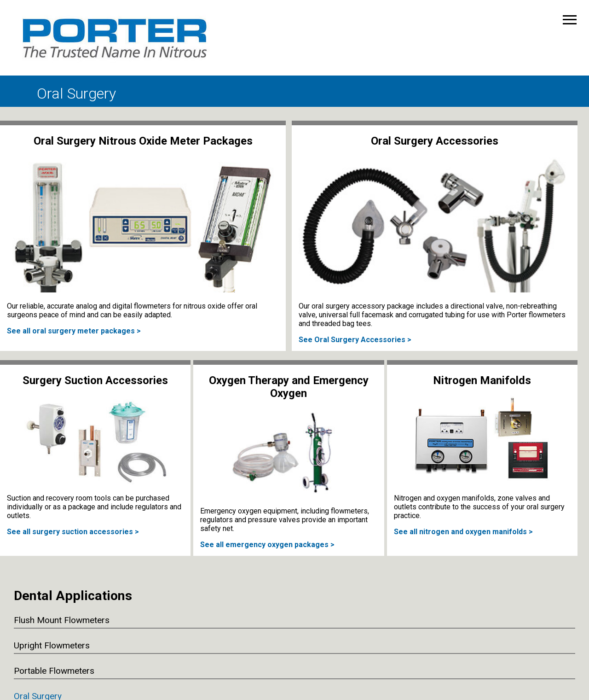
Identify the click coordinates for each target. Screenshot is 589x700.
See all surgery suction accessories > (73, 532)
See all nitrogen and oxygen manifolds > (463, 532)
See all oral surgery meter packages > (74, 331)
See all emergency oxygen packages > (267, 545)
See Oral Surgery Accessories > (355, 340)
